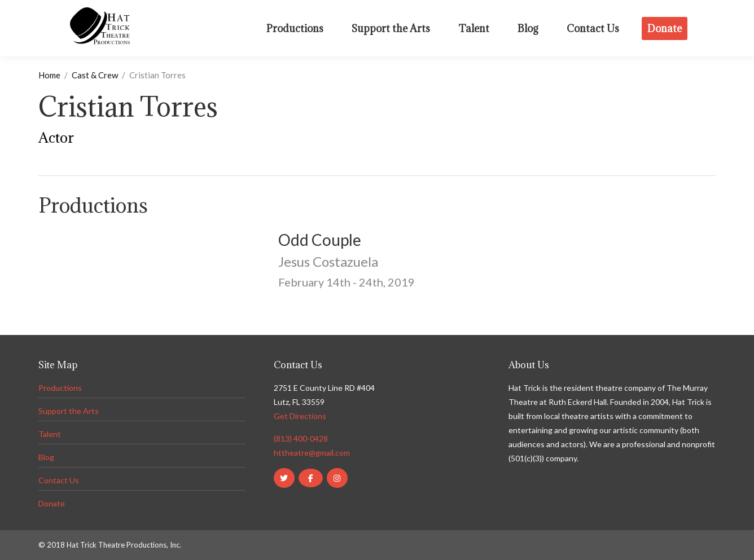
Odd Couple (320, 240)
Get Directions (300, 416)
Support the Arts (69, 411)
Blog (46, 457)
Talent (50, 434)
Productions (60, 388)
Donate (52, 503)
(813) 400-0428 (301, 438)
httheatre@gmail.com (312, 453)
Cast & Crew (95, 75)
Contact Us (59, 480)
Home (49, 75)
